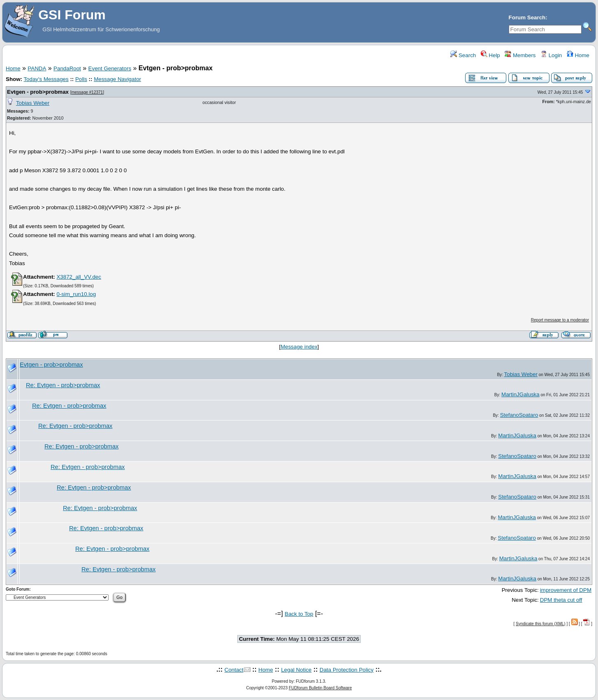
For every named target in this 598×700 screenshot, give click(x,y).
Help (490, 55)
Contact (234, 670)
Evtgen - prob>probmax (38, 92)
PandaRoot (67, 68)
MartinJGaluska (520, 394)
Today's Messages (46, 79)
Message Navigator (117, 79)
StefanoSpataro (519, 415)
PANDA (37, 68)
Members (520, 55)
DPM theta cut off (561, 600)
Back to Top (299, 614)
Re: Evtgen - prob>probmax (63, 385)
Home (578, 55)
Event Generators (110, 68)
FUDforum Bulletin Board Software (320, 688)
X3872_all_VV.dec (79, 277)
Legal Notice (296, 670)
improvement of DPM (566, 590)
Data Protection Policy (347, 670)
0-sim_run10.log (76, 294)
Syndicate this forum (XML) (541, 624)
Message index (299, 347)
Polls (81, 79)
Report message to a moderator (560, 320)
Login (551, 55)
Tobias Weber (33, 103)
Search (463, 55)
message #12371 (87, 92)
